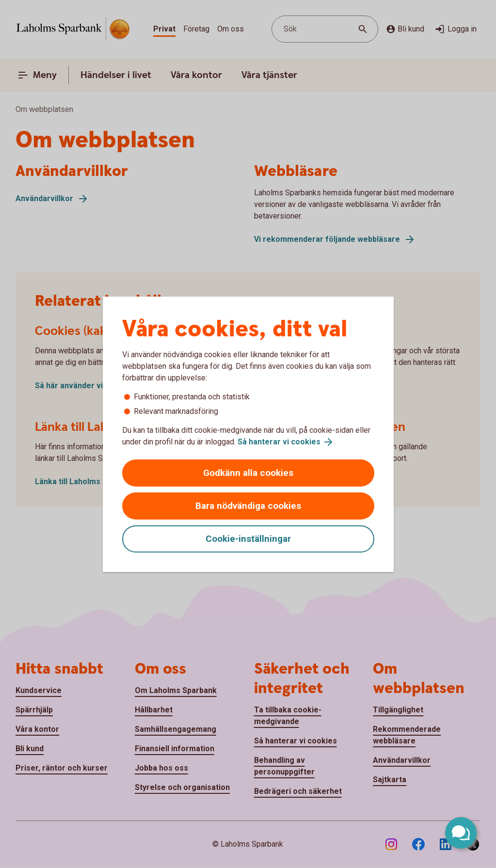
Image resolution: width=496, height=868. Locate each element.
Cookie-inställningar (248, 539)
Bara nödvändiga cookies (248, 506)
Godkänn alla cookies (248, 473)
